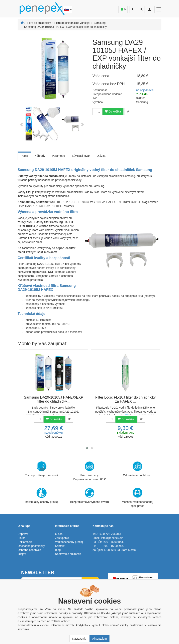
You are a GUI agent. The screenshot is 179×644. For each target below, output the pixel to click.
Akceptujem (99, 639)
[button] (87, 448)
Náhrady (40, 156)
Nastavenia (79, 639)
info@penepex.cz (112, 538)
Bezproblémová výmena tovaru (90, 496)
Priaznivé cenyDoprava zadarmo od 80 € (89, 471)
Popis (24, 156)
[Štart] (22, 23)
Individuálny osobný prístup (42, 496)
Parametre (58, 156)
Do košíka (113, 112)
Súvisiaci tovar (81, 156)
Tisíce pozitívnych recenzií (42, 469)
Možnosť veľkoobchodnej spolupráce (137, 497)
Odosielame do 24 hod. (138, 469)
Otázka (101, 156)
